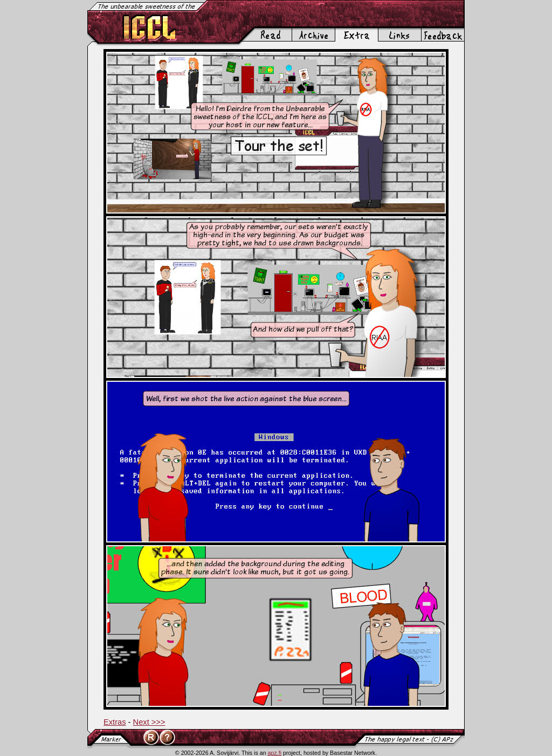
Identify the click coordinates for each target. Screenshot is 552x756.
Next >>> (149, 722)
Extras (115, 722)
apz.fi (275, 753)
